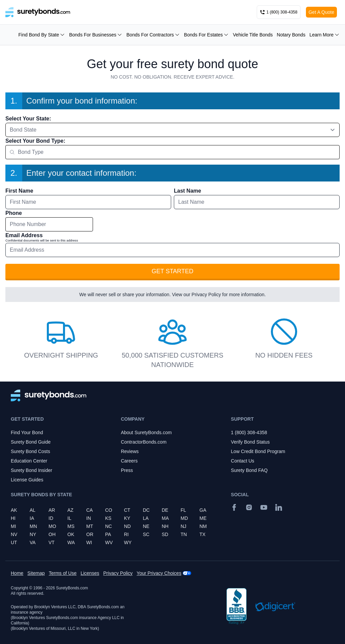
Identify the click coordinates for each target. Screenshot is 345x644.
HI (13, 518)
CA (89, 510)
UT (14, 542)
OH (52, 534)
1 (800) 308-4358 (249, 432)
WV (109, 542)
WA (71, 542)
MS (71, 526)
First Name (19, 191)
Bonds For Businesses (96, 35)
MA (165, 518)
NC (108, 526)
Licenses (90, 573)
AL (33, 510)
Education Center (29, 461)
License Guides (27, 480)
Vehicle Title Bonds (253, 35)
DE (165, 510)
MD (184, 518)
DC (146, 510)
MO (52, 526)
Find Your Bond (27, 432)
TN (184, 534)
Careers (129, 461)
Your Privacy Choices (159, 573)
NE (146, 526)
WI (89, 542)
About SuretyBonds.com (146, 432)
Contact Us (242, 461)
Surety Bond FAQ (249, 470)
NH (165, 526)
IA (32, 518)
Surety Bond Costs (30, 451)
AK (14, 510)
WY (128, 542)
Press (127, 470)
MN (33, 526)
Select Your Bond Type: (35, 141)
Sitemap (36, 573)
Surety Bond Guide (31, 442)
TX (202, 534)
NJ (183, 526)
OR (90, 534)
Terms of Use (63, 573)
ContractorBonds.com (144, 442)
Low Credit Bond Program (258, 451)
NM (203, 526)
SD (165, 534)
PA (108, 534)
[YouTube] (264, 507)
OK (71, 534)
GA (203, 510)
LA (146, 518)
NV (14, 534)
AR (52, 510)
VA (33, 542)
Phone (14, 213)
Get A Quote (321, 12)
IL (69, 518)
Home (17, 573)
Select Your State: (28, 119)
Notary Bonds (291, 35)
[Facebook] (234, 507)
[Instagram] (249, 507)
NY (33, 534)
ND (127, 526)
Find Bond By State (42, 35)
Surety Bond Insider (32, 470)
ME (203, 518)
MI (13, 526)
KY (127, 518)
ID (51, 518)
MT (90, 526)
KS (108, 518)
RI (126, 534)
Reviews (130, 451)
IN (89, 518)
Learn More (324, 35)
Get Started (172, 271)
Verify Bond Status (250, 442)
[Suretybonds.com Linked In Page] (279, 507)
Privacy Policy (206, 295)
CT (127, 510)
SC (146, 534)
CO (109, 510)
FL (183, 510)
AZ (70, 510)
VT (52, 542)
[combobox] (172, 130)
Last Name (187, 191)
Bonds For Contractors (153, 35)
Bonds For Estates (206, 35)
